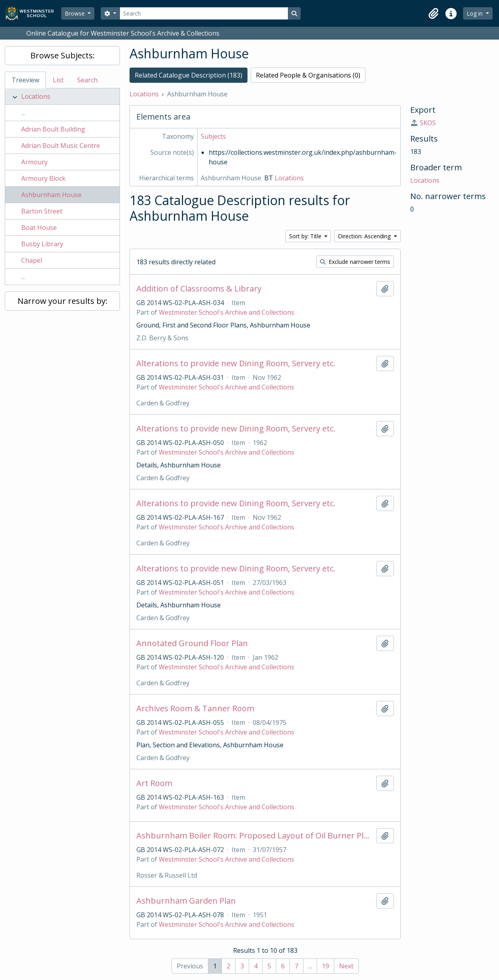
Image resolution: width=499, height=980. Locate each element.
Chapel (32, 260)
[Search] (204, 13)
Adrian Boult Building (53, 129)
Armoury (34, 162)
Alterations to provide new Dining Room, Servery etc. (236, 363)
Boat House (39, 228)
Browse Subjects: (63, 55)
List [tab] (58, 80)
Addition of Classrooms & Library (199, 289)
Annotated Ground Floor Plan (192, 643)
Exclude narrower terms (355, 262)
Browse (76, 13)
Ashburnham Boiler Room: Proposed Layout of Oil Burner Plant (255, 836)
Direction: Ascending (365, 236)
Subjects (213, 136)
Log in (475, 13)
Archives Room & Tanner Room (195, 709)
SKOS (423, 123)
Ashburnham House (51, 195)
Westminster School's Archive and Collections (227, 312)
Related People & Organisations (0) (308, 75)
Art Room (154, 783)
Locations (36, 96)
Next (346, 966)
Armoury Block (43, 178)
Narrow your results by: (63, 301)
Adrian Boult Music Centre (61, 146)
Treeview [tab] (25, 80)
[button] (433, 14)
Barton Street (42, 211)
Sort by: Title (306, 236)
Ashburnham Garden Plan (186, 901)
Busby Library (42, 244)
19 (325, 966)
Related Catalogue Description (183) (189, 75)
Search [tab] (87, 80)
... (23, 113)
